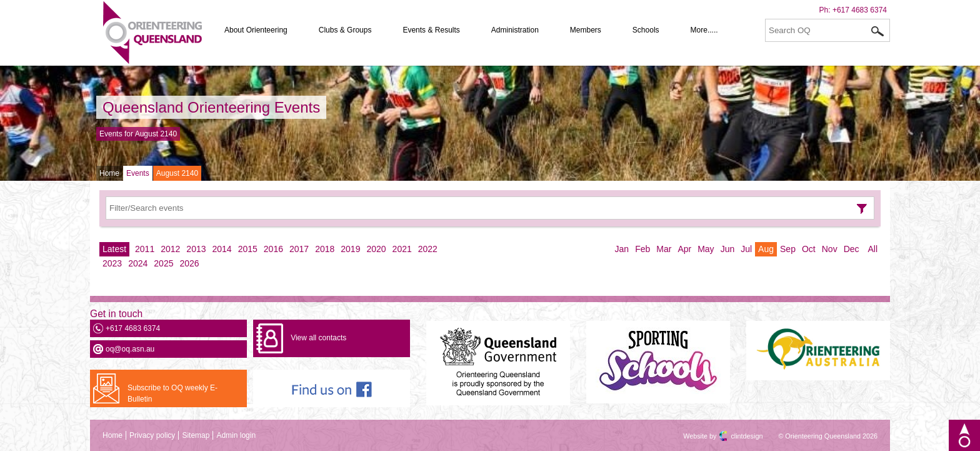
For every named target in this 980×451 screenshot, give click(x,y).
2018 (325, 249)
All (872, 249)
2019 (350, 249)
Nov (830, 249)
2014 (222, 249)
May (706, 249)
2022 (428, 249)
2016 (273, 249)
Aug (766, 249)
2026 (189, 263)
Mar (664, 249)
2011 (145, 249)
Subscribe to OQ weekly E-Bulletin (172, 393)
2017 (299, 249)
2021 (402, 249)
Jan (622, 249)
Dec (852, 249)
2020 (376, 249)
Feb (642, 249)
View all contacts (318, 338)
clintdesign (736, 436)
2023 (112, 263)
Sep (788, 249)
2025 (163, 263)
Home (109, 173)
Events (138, 173)
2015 (248, 249)
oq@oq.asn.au (130, 349)
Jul (746, 249)
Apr (684, 249)
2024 (138, 263)
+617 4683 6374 (860, 10)
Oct (809, 249)
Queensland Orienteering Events (211, 107)
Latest (114, 249)
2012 (170, 249)
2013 (196, 249)
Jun (728, 249)
